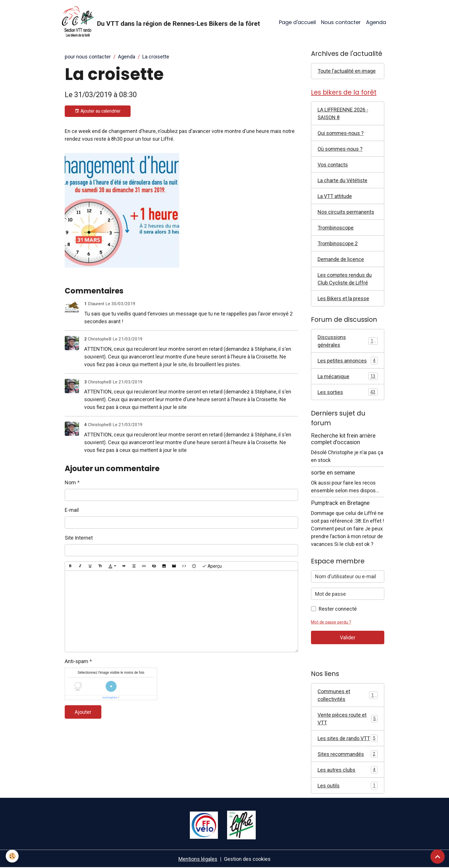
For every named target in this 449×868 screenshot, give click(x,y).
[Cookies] (12, 856)
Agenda (376, 22)
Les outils (348, 785)
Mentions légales (198, 859)
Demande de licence (341, 259)
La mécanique (348, 376)
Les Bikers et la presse (343, 298)
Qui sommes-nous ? (341, 133)
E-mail (72, 510)
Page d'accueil (297, 22)
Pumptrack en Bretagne (340, 503)
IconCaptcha (110, 697)
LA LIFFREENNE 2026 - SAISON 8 (343, 113)
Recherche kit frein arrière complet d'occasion (343, 439)
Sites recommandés (348, 754)
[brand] (160, 22)
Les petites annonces (348, 360)
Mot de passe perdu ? (331, 622)
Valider (348, 637)
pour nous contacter (88, 57)
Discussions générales (348, 341)
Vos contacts (333, 165)
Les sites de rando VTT (348, 738)
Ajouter (83, 712)
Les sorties (348, 392)
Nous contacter (341, 22)
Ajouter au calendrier (98, 111)
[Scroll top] (438, 857)
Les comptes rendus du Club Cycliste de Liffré (345, 279)
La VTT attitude (335, 196)
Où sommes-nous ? (340, 149)
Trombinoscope (336, 228)
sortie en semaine (333, 473)
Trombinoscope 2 (338, 243)
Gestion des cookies (247, 859)
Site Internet (79, 538)
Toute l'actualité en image (347, 71)
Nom (70, 482)
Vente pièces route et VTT (348, 719)
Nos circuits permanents (346, 212)
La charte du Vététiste (342, 180)
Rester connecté (338, 609)
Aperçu (212, 566)
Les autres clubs (348, 770)
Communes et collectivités (348, 695)
